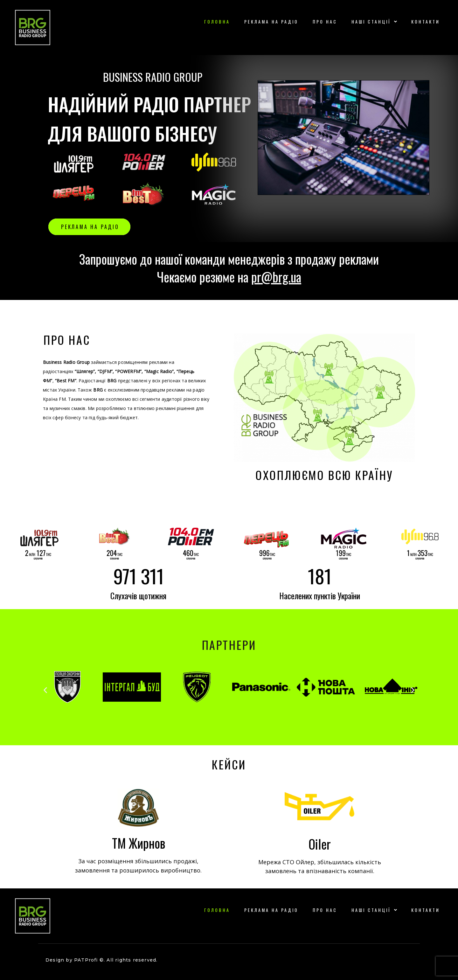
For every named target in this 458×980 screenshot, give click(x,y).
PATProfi (86, 960)
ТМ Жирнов (139, 843)
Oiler (320, 844)
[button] (45, 690)
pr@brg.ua (276, 277)
